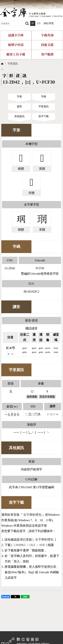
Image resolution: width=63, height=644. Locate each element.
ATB (42, 545)
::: (1, 1)
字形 (19, 97)
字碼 (44, 97)
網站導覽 (49, 23)
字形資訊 (13, 64)
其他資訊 (19, 116)
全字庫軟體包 (32, 515)
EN (39, 23)
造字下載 (44, 116)
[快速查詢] (12, 23)
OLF (32, 545)
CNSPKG (20, 545)
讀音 (19, 106)
